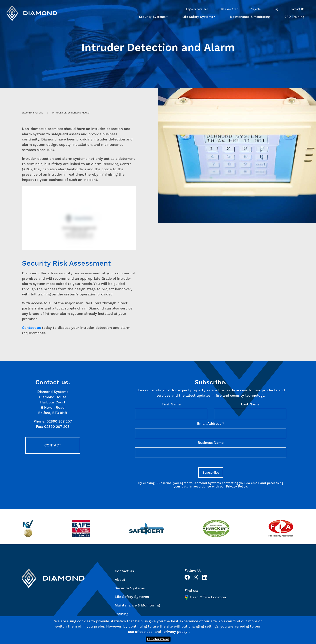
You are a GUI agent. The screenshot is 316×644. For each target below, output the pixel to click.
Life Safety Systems (198, 17)
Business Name (211, 443)
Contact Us (297, 9)
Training (122, 614)
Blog (276, 9)
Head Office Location (205, 597)
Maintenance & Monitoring (250, 17)
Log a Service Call (197, 9)
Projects (255, 9)
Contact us (31, 328)
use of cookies (140, 632)
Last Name (250, 404)
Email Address (211, 424)
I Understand (158, 639)
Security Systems (152, 17)
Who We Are (228, 9)
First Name (171, 404)
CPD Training (294, 17)
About (120, 580)
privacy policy (175, 632)
